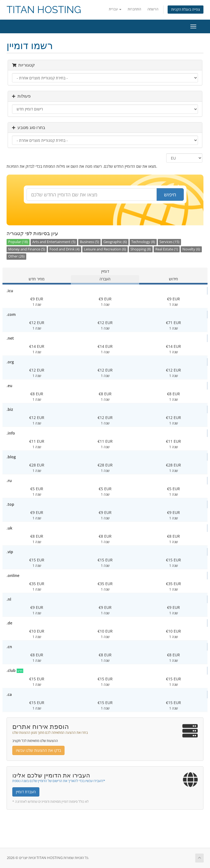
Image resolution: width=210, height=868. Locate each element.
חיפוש (170, 194)
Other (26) (16, 256)
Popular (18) (18, 242)
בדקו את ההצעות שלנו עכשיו (38, 750)
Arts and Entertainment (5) (54, 242)
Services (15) (169, 242)
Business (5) (89, 242)
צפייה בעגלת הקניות (186, 9)
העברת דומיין (26, 792)
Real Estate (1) (167, 249)
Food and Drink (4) (65, 249)
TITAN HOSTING (44, 10)
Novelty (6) (191, 249)
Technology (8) (143, 242)
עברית (115, 9)
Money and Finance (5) (27, 249)
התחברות (134, 9)
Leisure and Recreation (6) (105, 249)
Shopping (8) (141, 249)
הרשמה (153, 9)
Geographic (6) (115, 242)
